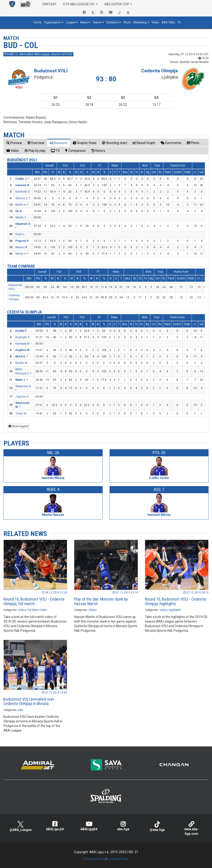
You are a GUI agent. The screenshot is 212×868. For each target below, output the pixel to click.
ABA (21, 710)
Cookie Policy (118, 859)
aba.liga (123, 826)
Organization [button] (52, 22)
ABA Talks (168, 22)
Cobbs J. (21, 179)
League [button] (70, 22)
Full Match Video (37, 610)
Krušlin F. (21, 331)
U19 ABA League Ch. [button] (79, 4)
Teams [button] (97, 22)
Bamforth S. (23, 192)
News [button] (84, 22)
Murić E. (21, 356)
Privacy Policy (94, 859)
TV (179, 22)
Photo (127, 22)
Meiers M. (22, 247)
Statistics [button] (112, 22)
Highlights (175, 610)
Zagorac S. (22, 397)
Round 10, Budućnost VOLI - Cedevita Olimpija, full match (34, 601)
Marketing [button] (140, 22)
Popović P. (22, 241)
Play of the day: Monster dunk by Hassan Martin (101, 601)
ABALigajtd (89, 826)
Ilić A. (19, 211)
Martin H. (21, 205)
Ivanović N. (23, 185)
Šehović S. (22, 198)
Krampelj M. (23, 344)
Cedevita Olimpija (160, 71)
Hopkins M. (23, 350)
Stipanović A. (23, 386)
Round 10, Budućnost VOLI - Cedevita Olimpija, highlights (175, 601)
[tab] (14, 143)
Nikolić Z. (21, 218)
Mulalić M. (22, 363)
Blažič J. (21, 380)
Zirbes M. (21, 414)
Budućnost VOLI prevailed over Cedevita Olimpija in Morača (29, 701)
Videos (22, 610)
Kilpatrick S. (23, 224)
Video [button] (155, 22)
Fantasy (49, 4)
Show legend (18, 426)
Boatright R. (23, 337)
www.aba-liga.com (191, 828)
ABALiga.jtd (55, 826)
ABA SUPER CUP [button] (117, 4)
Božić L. (20, 234)
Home (37, 22)
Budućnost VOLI (51, 71)
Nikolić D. (21, 254)
